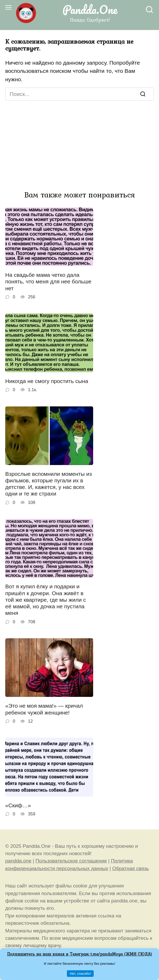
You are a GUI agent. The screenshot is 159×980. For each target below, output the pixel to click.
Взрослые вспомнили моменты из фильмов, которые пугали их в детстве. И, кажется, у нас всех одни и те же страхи (49, 484)
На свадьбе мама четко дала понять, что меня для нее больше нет (48, 281)
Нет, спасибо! (80, 974)
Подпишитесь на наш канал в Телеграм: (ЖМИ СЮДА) (79, 954)
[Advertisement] (79, 140)
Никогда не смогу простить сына (47, 381)
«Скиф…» (18, 805)
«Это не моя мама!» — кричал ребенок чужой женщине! (44, 709)
